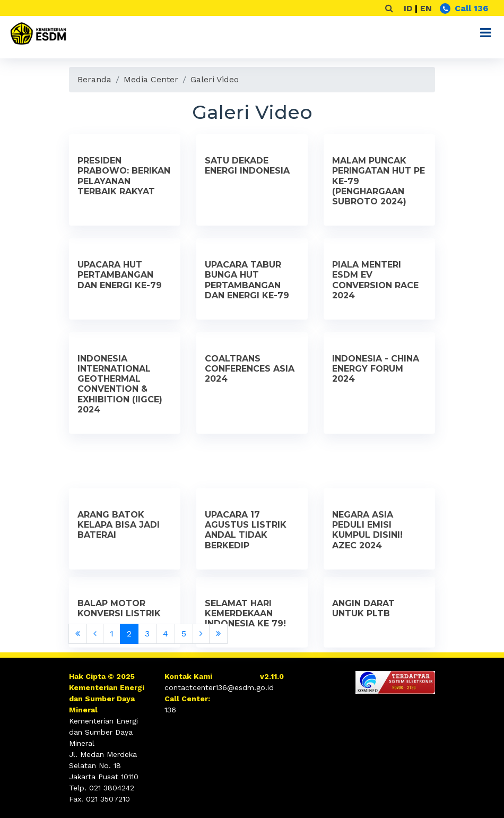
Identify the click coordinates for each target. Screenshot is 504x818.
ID (408, 8)
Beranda (94, 79)
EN (426, 8)
